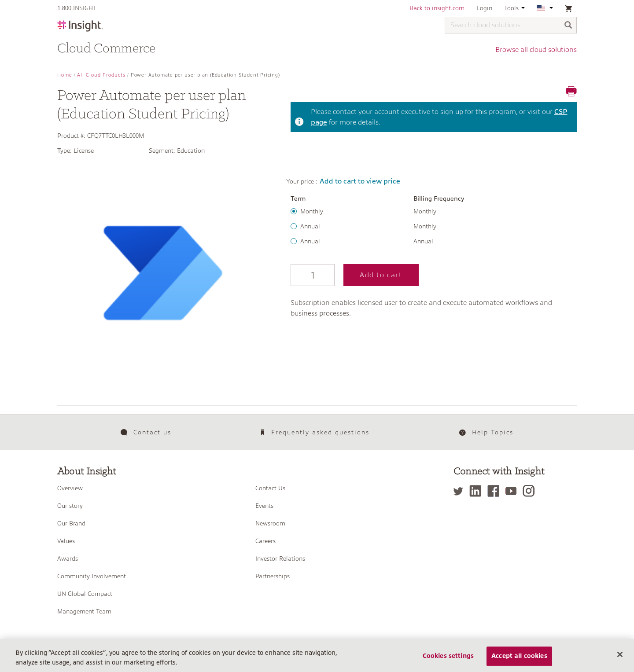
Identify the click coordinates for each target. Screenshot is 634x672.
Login (484, 8)
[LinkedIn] (477, 491)
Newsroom (270, 523)
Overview (70, 488)
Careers (265, 541)
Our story (70, 506)
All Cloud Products (101, 75)
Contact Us (270, 488)
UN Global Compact (85, 594)
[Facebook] (496, 491)
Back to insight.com (437, 8)
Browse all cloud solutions (536, 50)
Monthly (312, 211)
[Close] (620, 657)
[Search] (568, 26)
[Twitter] (461, 491)
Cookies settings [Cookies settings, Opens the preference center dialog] (448, 659)
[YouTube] (513, 491)
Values (66, 541)
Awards (68, 558)
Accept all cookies (519, 659)
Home (65, 75)
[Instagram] (531, 491)
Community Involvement (92, 576)
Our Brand (71, 523)
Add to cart (381, 275)
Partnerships (273, 576)
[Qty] (313, 275)
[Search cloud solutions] (511, 25)
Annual (310, 226)
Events (264, 506)
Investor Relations (280, 558)
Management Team (84, 611)
